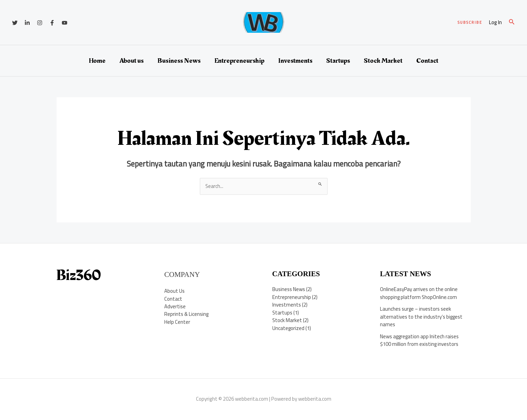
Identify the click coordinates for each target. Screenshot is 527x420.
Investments (295, 61)
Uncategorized (289, 328)
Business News (179, 61)
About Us (174, 291)
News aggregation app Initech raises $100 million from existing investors (420, 340)
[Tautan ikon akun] (495, 23)
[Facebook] (52, 23)
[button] (470, 23)
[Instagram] (40, 23)
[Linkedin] (27, 23)
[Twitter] (15, 23)
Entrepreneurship (239, 61)
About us (131, 61)
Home (97, 61)
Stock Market (383, 61)
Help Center (177, 322)
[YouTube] (65, 23)
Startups (338, 61)
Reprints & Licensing (187, 314)
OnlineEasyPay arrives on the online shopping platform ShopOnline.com (419, 293)
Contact (427, 61)
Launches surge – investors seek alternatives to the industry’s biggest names (422, 317)
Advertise (175, 306)
